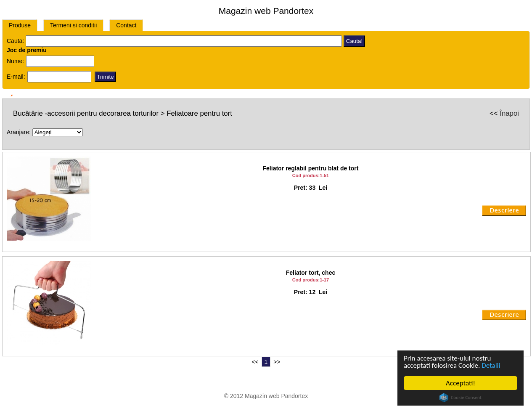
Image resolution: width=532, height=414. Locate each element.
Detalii (491, 365)
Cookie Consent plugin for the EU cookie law (461, 398)
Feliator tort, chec (311, 273)
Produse (20, 25)
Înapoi (509, 113)
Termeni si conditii (73, 25)
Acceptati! (461, 383)
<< (255, 362)
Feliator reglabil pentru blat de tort (311, 168)
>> (277, 362)
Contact (126, 25)
